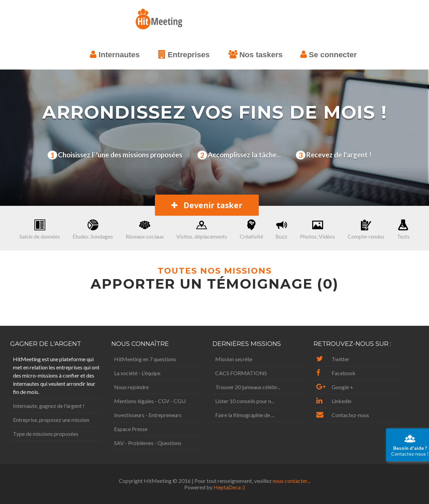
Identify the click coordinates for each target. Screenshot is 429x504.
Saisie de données (40, 230)
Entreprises (184, 55)
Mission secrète (234, 359)
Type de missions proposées (46, 434)
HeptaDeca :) (229, 487)
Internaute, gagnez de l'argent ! (49, 406)
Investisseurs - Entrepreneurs (148, 415)
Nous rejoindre (131, 387)
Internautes (115, 55)
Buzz (281, 230)
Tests (403, 230)
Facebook (336, 373)
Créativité (251, 230)
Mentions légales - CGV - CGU (150, 401)
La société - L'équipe (137, 373)
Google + (335, 387)
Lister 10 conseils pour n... (245, 401)
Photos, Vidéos (317, 230)
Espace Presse (131, 429)
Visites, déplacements (202, 230)
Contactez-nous (343, 415)
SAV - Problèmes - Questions (148, 443)
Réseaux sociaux (145, 230)
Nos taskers (256, 55)
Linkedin (334, 401)
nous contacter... (291, 481)
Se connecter (329, 55)
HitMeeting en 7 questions (145, 359)
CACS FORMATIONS (241, 373)
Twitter (333, 359)
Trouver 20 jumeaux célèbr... (248, 387)
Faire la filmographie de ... (245, 415)
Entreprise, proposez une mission (51, 420)
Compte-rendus (366, 230)
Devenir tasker (207, 205)
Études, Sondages (93, 230)
